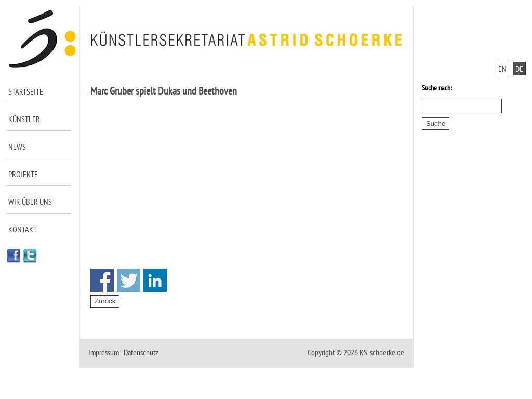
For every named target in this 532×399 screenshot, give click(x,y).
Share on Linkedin (155, 280)
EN (502, 69)
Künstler (24, 119)
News (17, 147)
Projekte (23, 174)
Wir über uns (30, 202)
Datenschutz (141, 352)
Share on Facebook (102, 280)
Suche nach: (437, 88)
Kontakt (23, 229)
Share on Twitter (129, 280)
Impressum (104, 352)
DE (519, 69)
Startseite (26, 91)
